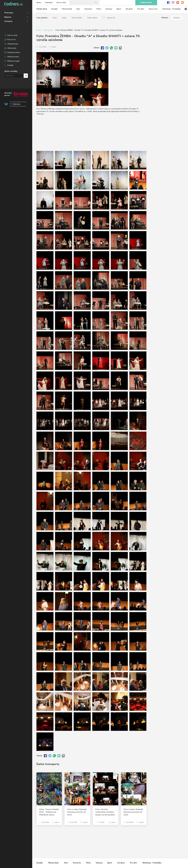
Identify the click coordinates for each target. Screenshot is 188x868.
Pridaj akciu (146, 3)
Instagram (173, 3)
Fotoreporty (49, 3)
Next (186, 9)
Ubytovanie (12, 48)
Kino (78, 9)
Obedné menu (13, 44)
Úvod (39, 30)
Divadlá (54, 9)
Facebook (168, 3)
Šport (119, 9)
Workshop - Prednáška (172, 9)
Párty (99, 9)
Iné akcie (129, 9)
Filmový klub (67, 9)
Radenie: (165, 18)
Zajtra (64, 18)
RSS (182, 3)
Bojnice (8, 17)
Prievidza (9, 13)
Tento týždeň (77, 18)
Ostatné (8, 21)
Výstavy (109, 9)
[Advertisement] (167, 70)
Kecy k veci (12, 40)
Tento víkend (92, 18)
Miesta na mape (13, 61)
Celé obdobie (42, 18)
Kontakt (10, 65)
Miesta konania (13, 57)
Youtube (178, 3)
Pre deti (141, 9)
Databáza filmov (14, 53)
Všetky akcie (42, 9)
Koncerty (88, 9)
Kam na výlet (12, 35)
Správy (39, 3)
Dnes (55, 18)
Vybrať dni (111, 18)
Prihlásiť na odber (26, 76)
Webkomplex (17, 104)
